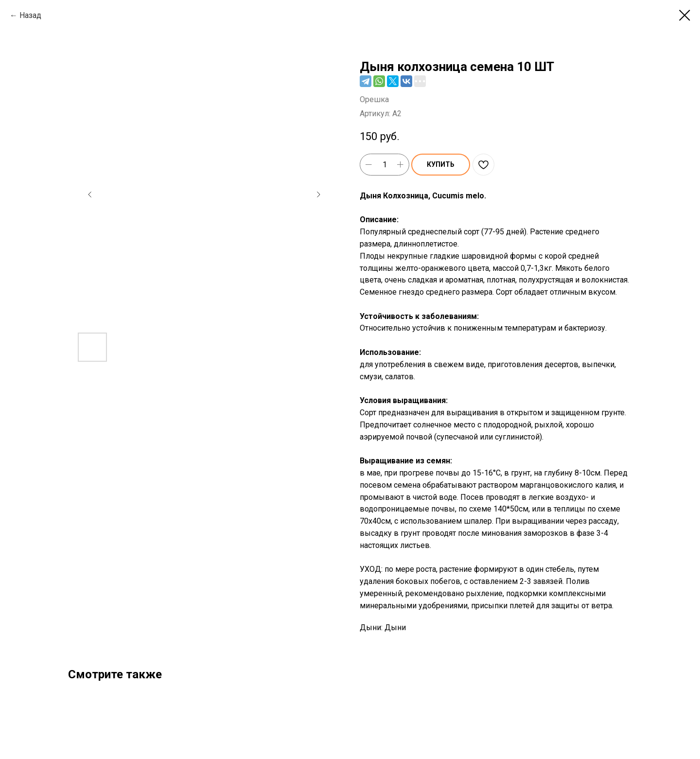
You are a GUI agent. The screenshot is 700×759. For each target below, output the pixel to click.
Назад (30, 15)
